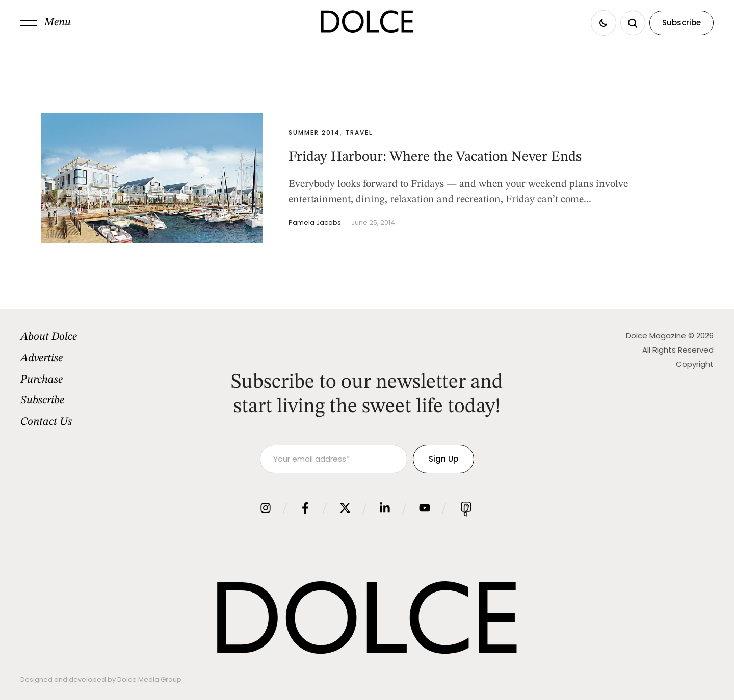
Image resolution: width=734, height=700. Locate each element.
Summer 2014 (314, 133)
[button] (46, 23)
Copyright (695, 364)
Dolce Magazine (656, 335)
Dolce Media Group (149, 679)
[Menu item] (100, 337)
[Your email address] (334, 459)
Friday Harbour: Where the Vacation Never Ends (435, 157)
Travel (359, 133)
